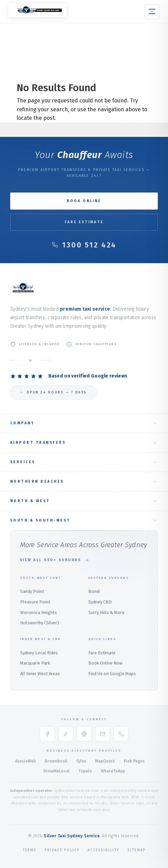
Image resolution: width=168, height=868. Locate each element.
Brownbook (56, 761)
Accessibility (103, 850)
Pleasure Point (35, 602)
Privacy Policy (62, 850)
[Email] (103, 734)
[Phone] (121, 734)
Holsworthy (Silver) (40, 623)
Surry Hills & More (106, 613)
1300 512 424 (84, 245)
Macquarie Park (35, 663)
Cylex (81, 761)
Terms (29, 850)
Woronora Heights (39, 613)
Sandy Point (32, 591)
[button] (152, 12)
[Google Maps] (84, 734)
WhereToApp (113, 771)
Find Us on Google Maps (112, 674)
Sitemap (137, 850)
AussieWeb (25, 761)
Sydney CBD (100, 602)
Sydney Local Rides (39, 653)
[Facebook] (47, 734)
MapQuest (105, 761)
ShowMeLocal (56, 771)
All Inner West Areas (40, 674)
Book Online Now (105, 663)
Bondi (94, 591)
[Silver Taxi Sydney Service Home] (37, 15)
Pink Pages (134, 761)
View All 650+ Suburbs (55, 560)
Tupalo (85, 771)
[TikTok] (66, 734)
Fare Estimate (84, 222)
